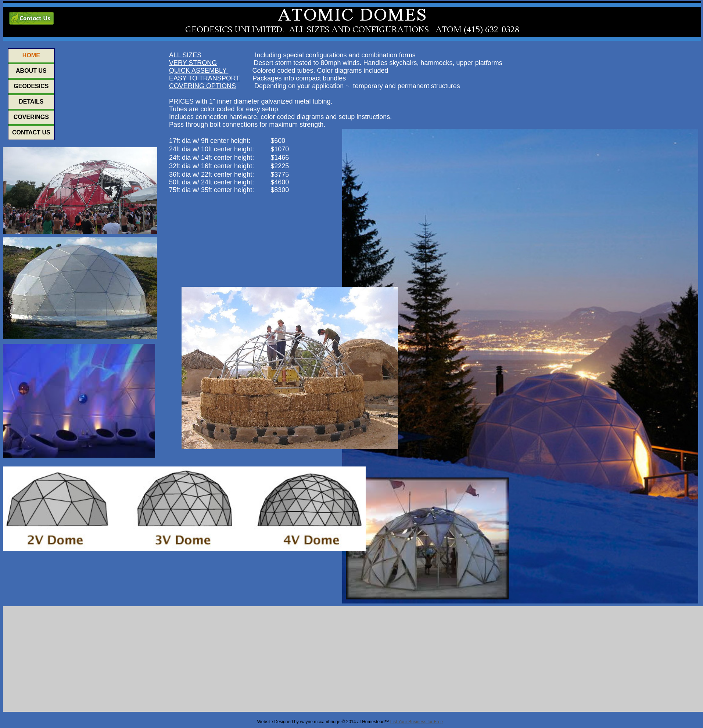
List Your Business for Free (417, 722)
